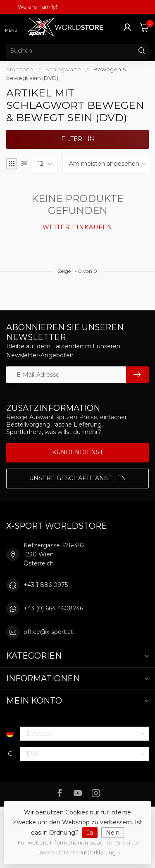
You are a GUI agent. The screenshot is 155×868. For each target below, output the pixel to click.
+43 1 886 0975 (46, 585)
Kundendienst (77, 452)
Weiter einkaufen (77, 227)
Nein (113, 833)
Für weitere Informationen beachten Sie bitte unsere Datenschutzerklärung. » (79, 848)
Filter (77, 139)
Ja (90, 833)
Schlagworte (63, 69)
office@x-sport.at (48, 632)
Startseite (20, 69)
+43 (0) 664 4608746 (53, 608)
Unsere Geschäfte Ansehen (77, 478)
